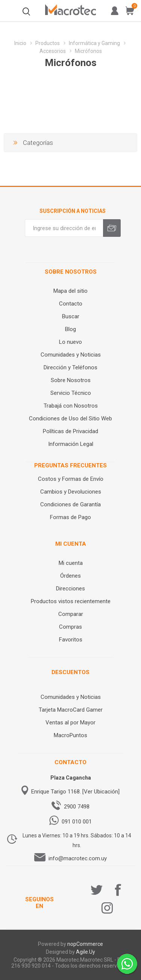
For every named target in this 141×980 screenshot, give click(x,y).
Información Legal (71, 444)
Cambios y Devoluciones (71, 492)
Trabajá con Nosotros (71, 406)
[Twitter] (97, 890)
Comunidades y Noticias (71, 355)
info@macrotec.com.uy (78, 858)
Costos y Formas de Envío (71, 479)
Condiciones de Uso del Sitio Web (70, 418)
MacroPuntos (70, 735)
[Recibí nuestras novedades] (64, 228)
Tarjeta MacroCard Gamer (71, 710)
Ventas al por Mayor (70, 723)
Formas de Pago (70, 517)
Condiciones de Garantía (70, 504)
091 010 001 (77, 822)
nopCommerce (85, 944)
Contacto (71, 304)
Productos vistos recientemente (71, 601)
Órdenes (70, 576)
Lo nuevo (70, 342)
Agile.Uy (86, 952)
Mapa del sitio (70, 291)
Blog (70, 329)
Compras (70, 627)
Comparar (71, 614)
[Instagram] (107, 908)
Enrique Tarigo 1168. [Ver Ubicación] (75, 792)
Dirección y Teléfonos (70, 367)
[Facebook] (118, 890)
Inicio (20, 43)
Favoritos (71, 640)
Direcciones (70, 589)
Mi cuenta (71, 563)
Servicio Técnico (71, 393)
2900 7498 (77, 807)
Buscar (71, 316)
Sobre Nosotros (71, 380)
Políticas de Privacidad (70, 431)
